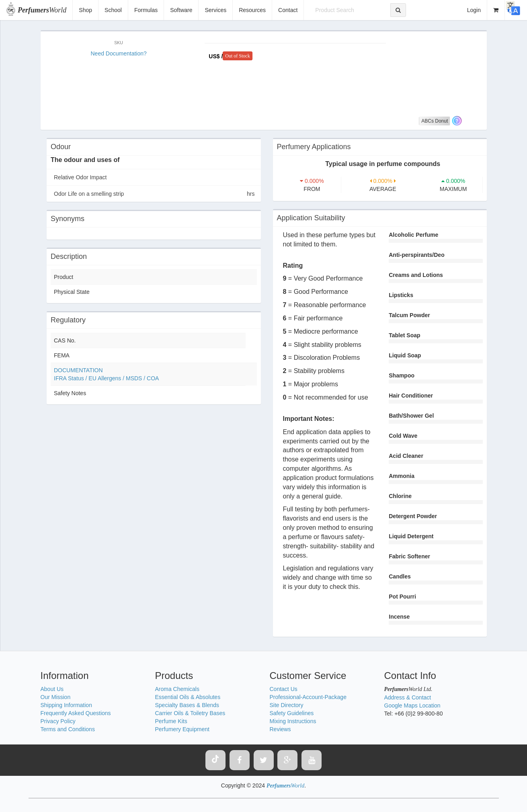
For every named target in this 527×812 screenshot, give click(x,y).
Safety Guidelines (292, 713)
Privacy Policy (58, 721)
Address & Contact (408, 697)
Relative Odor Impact (80, 177)
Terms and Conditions (68, 729)
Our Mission (56, 697)
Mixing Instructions (293, 721)
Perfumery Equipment (182, 729)
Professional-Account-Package (308, 697)
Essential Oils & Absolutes (188, 697)
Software (181, 10)
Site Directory (287, 705)
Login (474, 10)
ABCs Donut (435, 121)
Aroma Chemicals (177, 689)
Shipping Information (66, 705)
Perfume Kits (171, 721)
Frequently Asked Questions (76, 713)
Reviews (280, 729)
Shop (85, 10)
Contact (288, 10)
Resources (252, 10)
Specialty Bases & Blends (187, 705)
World (42, 10)
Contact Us (284, 689)
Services (215, 10)
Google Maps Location (412, 705)
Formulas (146, 10)
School (113, 10)
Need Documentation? (119, 53)
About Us (52, 689)
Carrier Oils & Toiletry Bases (190, 713)
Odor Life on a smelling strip (154, 194)
